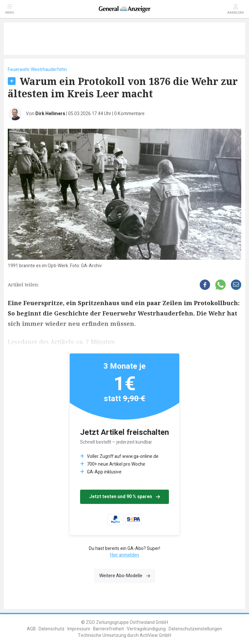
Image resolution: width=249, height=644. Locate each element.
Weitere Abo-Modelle (125, 576)
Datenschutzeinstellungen (195, 629)
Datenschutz (52, 629)
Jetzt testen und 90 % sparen (124, 497)
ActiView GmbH (155, 635)
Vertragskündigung (146, 629)
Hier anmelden (124, 555)
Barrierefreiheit (108, 629)
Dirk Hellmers (50, 114)
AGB (31, 629)
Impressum (79, 629)
